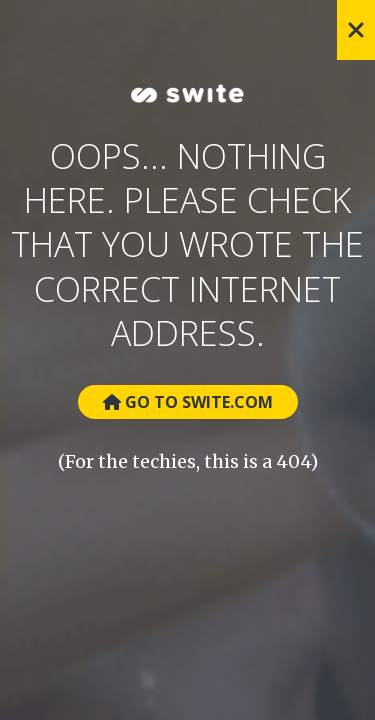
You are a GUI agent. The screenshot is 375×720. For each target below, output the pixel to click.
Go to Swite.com (188, 402)
